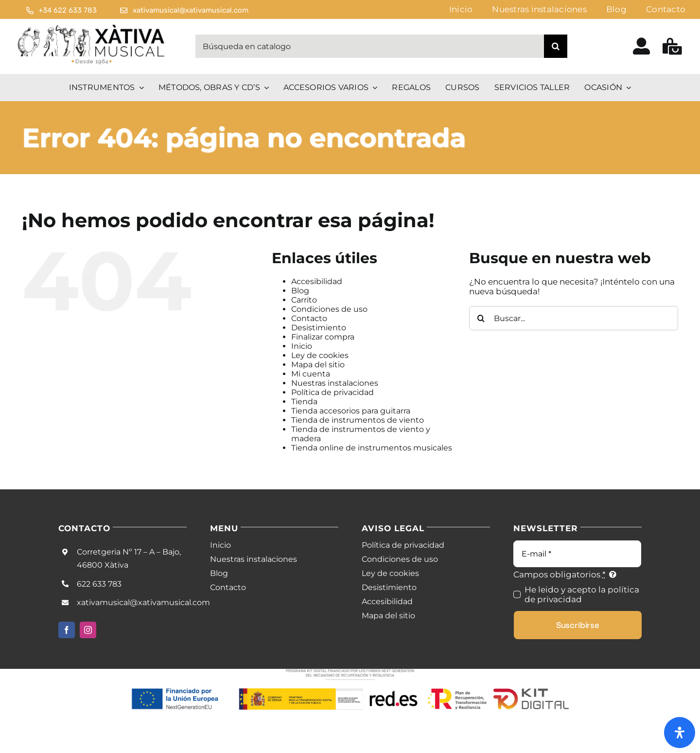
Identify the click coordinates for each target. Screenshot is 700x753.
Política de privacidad (332, 392)
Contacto (309, 318)
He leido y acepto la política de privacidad (582, 594)
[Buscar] (556, 46)
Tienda (304, 402)
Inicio (302, 346)
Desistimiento (319, 328)
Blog (300, 291)
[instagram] (88, 630)
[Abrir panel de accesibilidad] (680, 733)
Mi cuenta (311, 374)
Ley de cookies (320, 355)
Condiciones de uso (329, 309)
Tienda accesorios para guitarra (351, 411)
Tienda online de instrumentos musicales (372, 448)
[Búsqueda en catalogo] (370, 46)
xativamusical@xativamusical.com (143, 602)
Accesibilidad (317, 281)
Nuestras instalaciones (335, 383)
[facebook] (67, 630)
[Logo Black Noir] (92, 27)
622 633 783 (99, 584)
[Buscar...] (574, 318)
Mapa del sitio (318, 365)
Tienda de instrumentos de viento (358, 420)
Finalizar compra (323, 337)
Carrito (304, 300)
